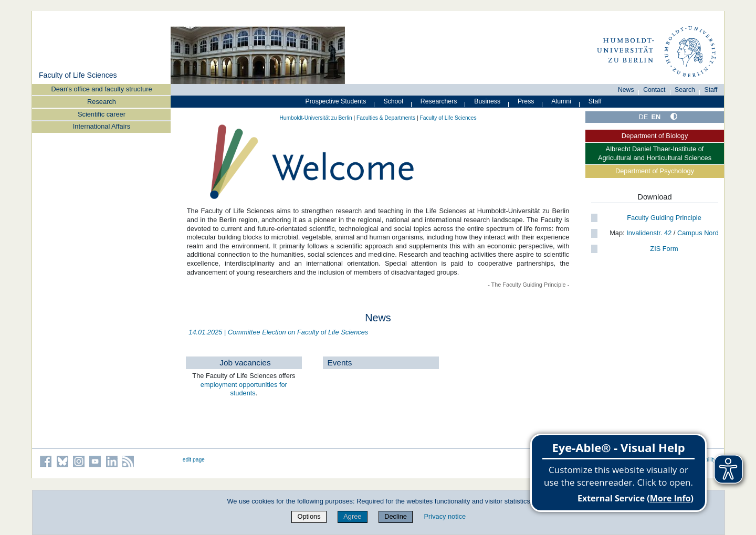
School (393, 101)
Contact (654, 90)
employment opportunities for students (244, 389)
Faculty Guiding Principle (664, 218)
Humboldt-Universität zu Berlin (316, 118)
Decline (396, 516)
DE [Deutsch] (644, 117)
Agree (352, 516)
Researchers (439, 101)
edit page (194, 460)
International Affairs (102, 126)
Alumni (561, 101)
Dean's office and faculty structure (101, 89)
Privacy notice (445, 516)
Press (526, 101)
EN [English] (656, 117)
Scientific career (102, 114)
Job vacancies (245, 363)
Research (102, 102)
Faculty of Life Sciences (78, 75)
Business (487, 101)
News (626, 90)
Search (685, 90)
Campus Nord (698, 233)
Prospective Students (336, 101)
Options (309, 516)
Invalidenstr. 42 (648, 233)
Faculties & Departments (386, 118)
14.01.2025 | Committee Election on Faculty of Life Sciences (278, 332)
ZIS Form (664, 249)
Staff (711, 90)
